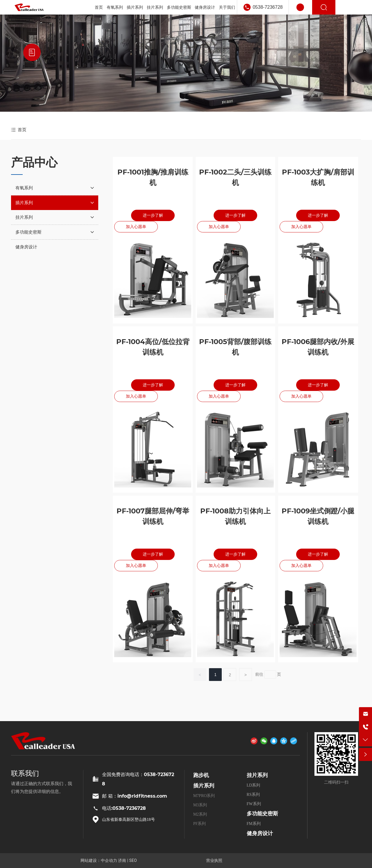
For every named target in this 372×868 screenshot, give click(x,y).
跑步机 (201, 775)
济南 (122, 860)
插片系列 (204, 786)
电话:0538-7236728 (124, 808)
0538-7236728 (268, 7)
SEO (133, 860)
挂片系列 (257, 775)
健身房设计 (260, 833)
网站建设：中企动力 (99, 860)
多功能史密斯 (262, 814)
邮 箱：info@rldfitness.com (135, 796)
